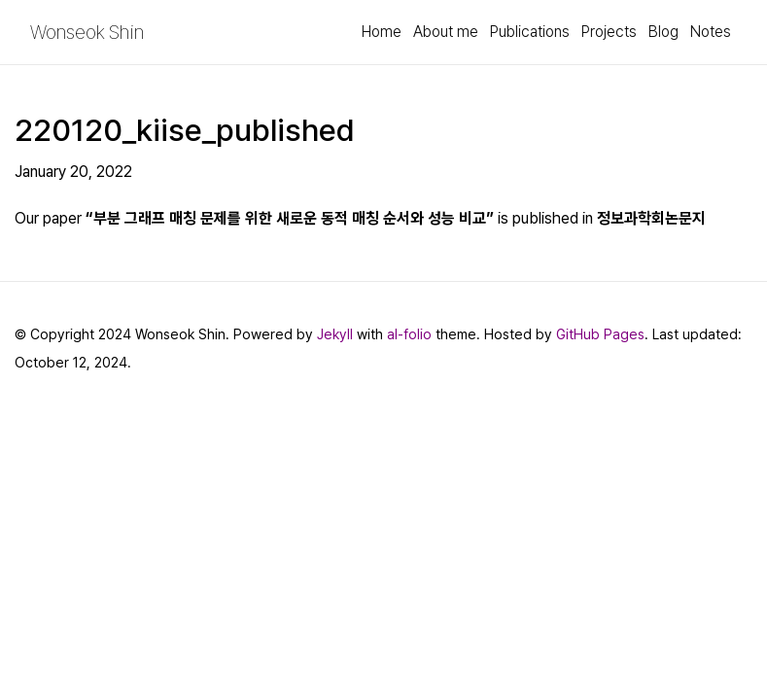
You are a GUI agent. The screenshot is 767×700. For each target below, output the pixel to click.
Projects (609, 32)
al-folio (409, 334)
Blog (663, 32)
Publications (530, 32)
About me (446, 32)
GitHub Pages (600, 334)
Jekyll (335, 334)
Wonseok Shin (87, 32)
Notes (711, 32)
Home (382, 32)
